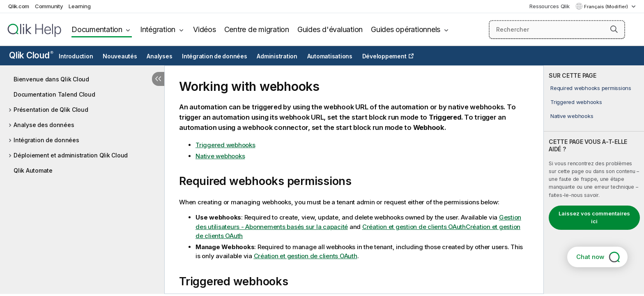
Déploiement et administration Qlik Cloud (71, 155)
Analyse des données (44, 125)
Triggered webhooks (576, 102)
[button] (614, 29)
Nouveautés (120, 56)
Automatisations (330, 56)
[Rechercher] (557, 30)
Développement (384, 56)
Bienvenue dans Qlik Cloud (51, 79)
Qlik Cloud (31, 55)
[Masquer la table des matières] (158, 79)
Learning (79, 6)
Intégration (158, 29)
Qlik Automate (33, 170)
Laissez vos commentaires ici (594, 217)
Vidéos (205, 29)
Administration (277, 56)
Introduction (76, 56)
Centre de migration (257, 29)
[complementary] (594, 180)
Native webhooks (572, 116)
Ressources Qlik (549, 6)
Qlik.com (19, 6)
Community (49, 6)
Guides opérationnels (406, 29)
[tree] (82, 123)
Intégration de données (215, 56)
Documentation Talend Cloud (54, 94)
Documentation (97, 29)
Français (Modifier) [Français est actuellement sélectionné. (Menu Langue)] (607, 7)
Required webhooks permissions (591, 88)
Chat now (590, 257)
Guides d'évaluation (330, 29)
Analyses (159, 56)
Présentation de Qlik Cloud (51, 110)
